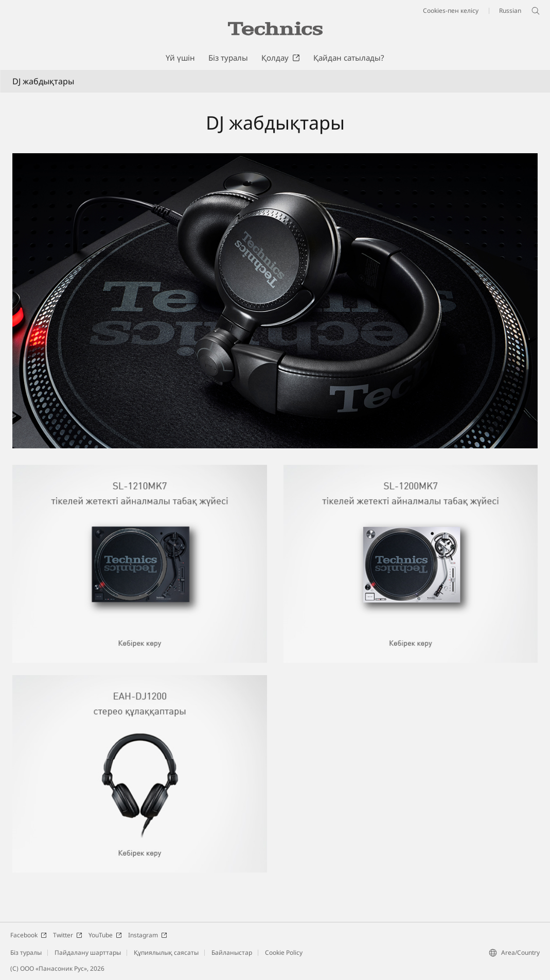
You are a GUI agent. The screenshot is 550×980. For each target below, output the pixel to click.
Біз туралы (26, 952)
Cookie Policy (284, 952)
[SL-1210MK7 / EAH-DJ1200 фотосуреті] (275, 301)
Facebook (29, 935)
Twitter (68, 935)
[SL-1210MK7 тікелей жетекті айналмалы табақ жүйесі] (140, 471)
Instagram (148, 935)
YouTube (105, 935)
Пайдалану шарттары (88, 952)
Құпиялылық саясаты (166, 952)
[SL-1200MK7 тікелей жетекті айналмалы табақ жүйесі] (411, 471)
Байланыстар (232, 952)
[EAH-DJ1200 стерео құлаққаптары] (140, 681)
